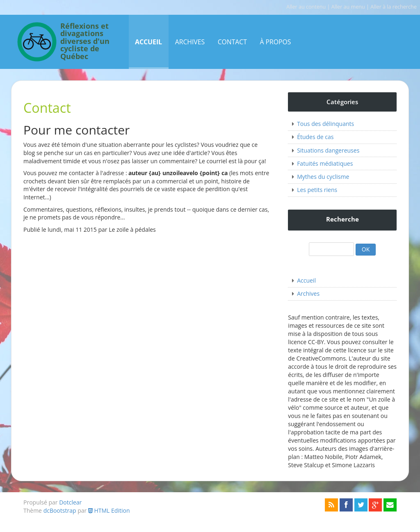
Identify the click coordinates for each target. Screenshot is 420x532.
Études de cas (315, 137)
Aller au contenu (306, 7)
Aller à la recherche (394, 7)
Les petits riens (317, 190)
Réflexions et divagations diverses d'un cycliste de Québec (85, 42)
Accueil (148, 42)
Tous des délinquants (325, 124)
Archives (190, 42)
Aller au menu (348, 7)
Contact (232, 42)
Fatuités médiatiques (325, 163)
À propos (275, 42)
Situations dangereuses (328, 150)
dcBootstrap (60, 510)
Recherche (342, 219)
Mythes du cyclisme (323, 177)
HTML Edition (109, 510)
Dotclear (70, 502)
